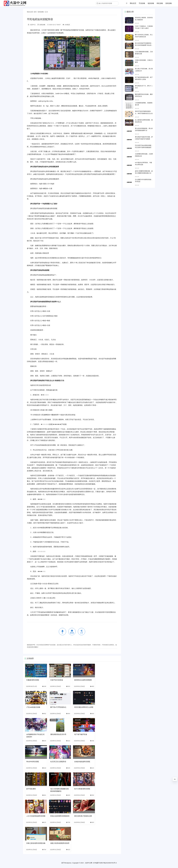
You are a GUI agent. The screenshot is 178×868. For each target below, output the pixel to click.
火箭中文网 (88, 863)
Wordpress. (68, 863)
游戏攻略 (169, 3)
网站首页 (133, 3)
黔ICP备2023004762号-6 (109, 863)
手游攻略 (142, 3)
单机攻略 (160, 3)
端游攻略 (151, 3)
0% (175, 779)
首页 (35, 12)
